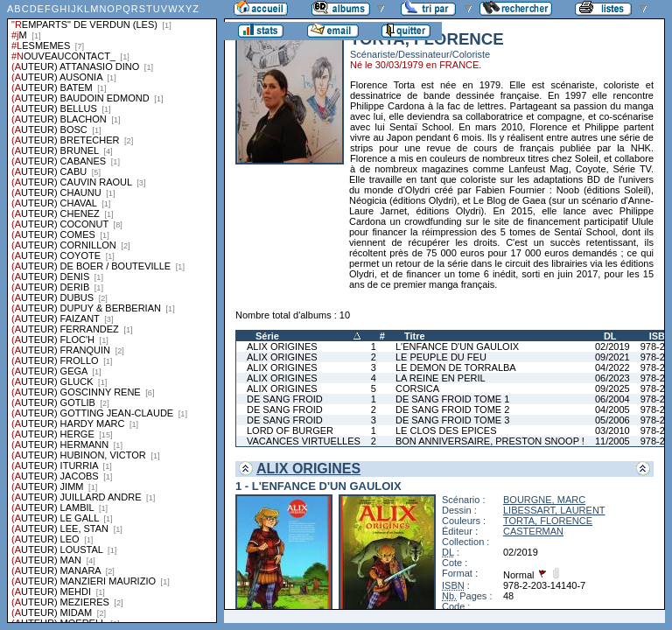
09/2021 (612, 357)
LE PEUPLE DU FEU (441, 357)
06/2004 (612, 399)
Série (267, 336)
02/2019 (612, 346)
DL (610, 336)
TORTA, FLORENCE (548, 521)
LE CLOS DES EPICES (446, 430)
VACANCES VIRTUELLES (304, 441)
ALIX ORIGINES (282, 346)
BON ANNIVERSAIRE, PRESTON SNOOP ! (490, 441)
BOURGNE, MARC (544, 500)
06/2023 (612, 378)
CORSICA (417, 388)
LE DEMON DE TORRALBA (456, 367)
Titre (415, 336)
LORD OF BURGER (290, 430)
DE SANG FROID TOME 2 (452, 409)
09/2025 (612, 388)
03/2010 (612, 430)
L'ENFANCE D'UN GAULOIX (457, 346)
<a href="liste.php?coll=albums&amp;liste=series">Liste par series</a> (112, 311)
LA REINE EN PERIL (441, 378)
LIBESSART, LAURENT (554, 510)
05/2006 (612, 420)
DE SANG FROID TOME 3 (452, 420)
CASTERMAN (533, 531)
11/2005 (612, 441)
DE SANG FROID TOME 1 (452, 399)
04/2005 (612, 409)
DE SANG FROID (285, 399)
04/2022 (612, 367)
